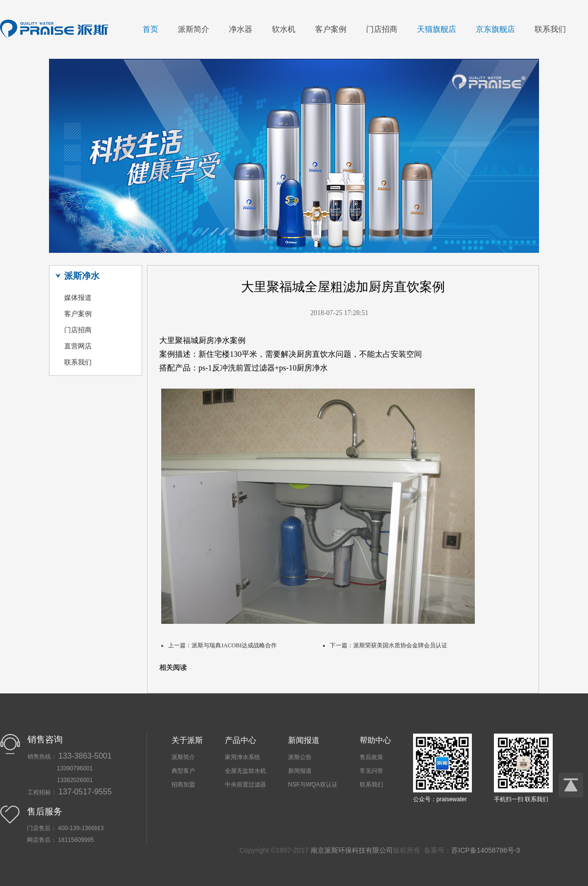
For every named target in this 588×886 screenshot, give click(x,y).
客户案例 (331, 29)
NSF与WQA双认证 (313, 785)
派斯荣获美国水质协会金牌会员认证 (400, 645)
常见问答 (371, 771)
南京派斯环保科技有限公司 (352, 850)
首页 (150, 29)
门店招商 (382, 29)
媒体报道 (78, 297)
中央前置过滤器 (245, 785)
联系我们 (550, 29)
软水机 (284, 29)
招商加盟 (183, 785)
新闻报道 (300, 771)
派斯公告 (300, 757)
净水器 (241, 29)
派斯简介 (194, 29)
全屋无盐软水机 (245, 771)
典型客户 (183, 771)
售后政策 (371, 757)
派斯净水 (82, 276)
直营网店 (78, 346)
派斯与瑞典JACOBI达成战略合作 (234, 645)
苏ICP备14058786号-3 (486, 850)
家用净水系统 (243, 757)
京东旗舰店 (495, 29)
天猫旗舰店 (437, 29)
